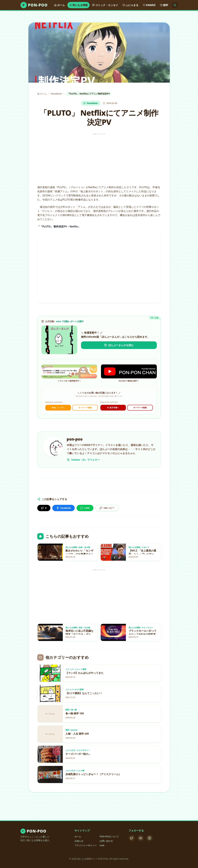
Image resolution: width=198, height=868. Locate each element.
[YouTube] (141, 838)
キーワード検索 (85, 408)
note (102, 845)
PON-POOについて (109, 836)
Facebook (63, 508)
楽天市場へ (113, 408)
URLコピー (107, 508)
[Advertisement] (99, 158)
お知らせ (79, 841)
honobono (56, 94)
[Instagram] (149, 838)
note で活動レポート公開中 (70, 321)
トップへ (58, 408)
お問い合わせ (106, 841)
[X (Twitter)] (132, 838)
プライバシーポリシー (86, 845)
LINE (85, 508)
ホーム (78, 836)
